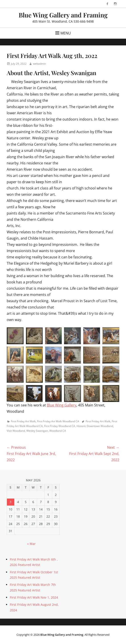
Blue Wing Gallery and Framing (63, 15)
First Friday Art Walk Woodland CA (58, 421)
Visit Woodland (16, 431)
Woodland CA (58, 431)
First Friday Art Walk (23, 421)
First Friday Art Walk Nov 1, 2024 (34, 597)
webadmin (39, 64)
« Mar (31, 544)
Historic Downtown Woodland (95, 426)
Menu (66, 33)
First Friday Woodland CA (60, 426)
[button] (15, 336)
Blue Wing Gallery (62, 405)
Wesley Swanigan (37, 431)
